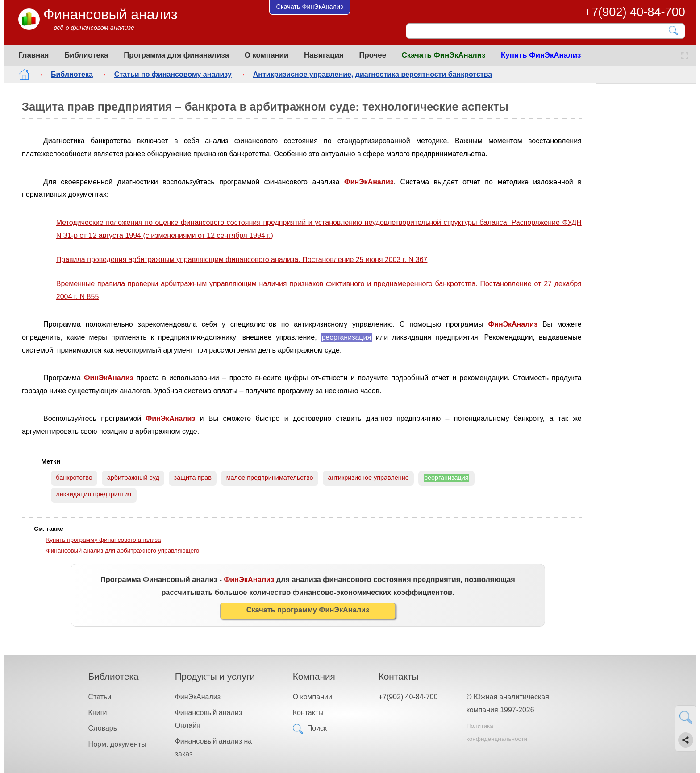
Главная (33, 55)
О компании (267, 55)
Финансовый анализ (110, 14)
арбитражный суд (133, 478)
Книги (98, 713)
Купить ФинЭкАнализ (541, 55)
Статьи (100, 697)
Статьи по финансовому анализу (173, 74)
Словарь (103, 728)
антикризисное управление (368, 478)
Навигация (324, 55)
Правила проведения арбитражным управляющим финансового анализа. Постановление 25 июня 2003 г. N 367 (242, 260)
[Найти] (674, 31)
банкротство (74, 478)
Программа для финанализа (176, 55)
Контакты (308, 713)
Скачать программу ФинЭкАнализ (308, 610)
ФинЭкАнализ (198, 697)
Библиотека (86, 55)
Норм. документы (117, 744)
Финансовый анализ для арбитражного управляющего (123, 551)
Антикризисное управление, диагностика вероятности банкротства (373, 74)
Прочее (373, 55)
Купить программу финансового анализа (103, 540)
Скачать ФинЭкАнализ (444, 55)
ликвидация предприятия (94, 494)
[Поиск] (539, 31)
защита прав (193, 478)
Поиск (317, 728)
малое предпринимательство (270, 478)
